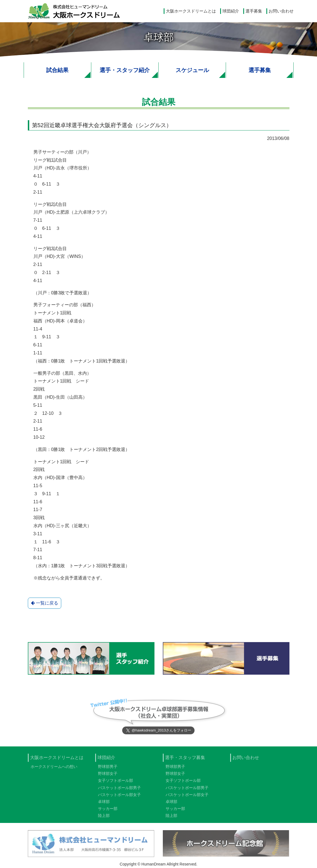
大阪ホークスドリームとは (191, 11)
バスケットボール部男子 (119, 790)
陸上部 (104, 818)
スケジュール (192, 70)
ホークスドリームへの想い (54, 770)
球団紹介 (231, 11)
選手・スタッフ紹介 (125, 70)
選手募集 (254, 11)
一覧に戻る (45, 603)
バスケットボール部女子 (119, 798)
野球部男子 (108, 770)
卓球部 (104, 805)
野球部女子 (108, 776)
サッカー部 (108, 812)
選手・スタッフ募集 (185, 760)
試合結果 (57, 70)
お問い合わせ (281, 11)
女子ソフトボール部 (116, 783)
